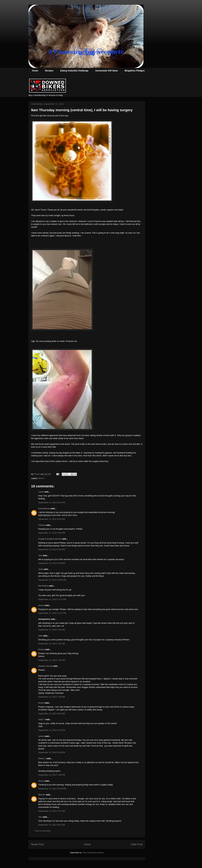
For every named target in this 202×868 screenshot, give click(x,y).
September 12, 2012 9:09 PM (52, 533)
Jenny (41, 605)
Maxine (42, 795)
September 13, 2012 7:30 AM (52, 660)
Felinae (42, 525)
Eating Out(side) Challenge (74, 71)
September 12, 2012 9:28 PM (52, 549)
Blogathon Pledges (135, 71)
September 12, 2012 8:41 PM (52, 502)
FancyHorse (44, 508)
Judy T (42, 719)
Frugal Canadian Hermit (50, 539)
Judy (41, 569)
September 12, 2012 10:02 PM (52, 580)
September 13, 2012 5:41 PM (52, 730)
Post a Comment (43, 831)
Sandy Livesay (45, 666)
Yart (40, 555)
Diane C (42, 758)
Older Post (137, 844)
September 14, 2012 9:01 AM (52, 825)
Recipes (49, 71)
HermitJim (43, 586)
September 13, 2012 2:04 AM (52, 630)
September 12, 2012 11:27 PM (52, 599)
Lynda (41, 736)
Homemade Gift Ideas (107, 71)
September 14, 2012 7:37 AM (52, 811)
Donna (41, 649)
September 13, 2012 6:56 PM (52, 752)
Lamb (41, 492)
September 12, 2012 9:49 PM (52, 563)
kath (40, 636)
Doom (41, 703)
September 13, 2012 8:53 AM (52, 714)
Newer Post (37, 844)
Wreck (41, 478)
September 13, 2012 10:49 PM (52, 789)
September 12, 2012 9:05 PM (52, 519)
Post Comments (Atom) (93, 853)
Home (35, 71)
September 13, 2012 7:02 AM (52, 644)
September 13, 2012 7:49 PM (52, 775)
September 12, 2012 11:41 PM (52, 613)
